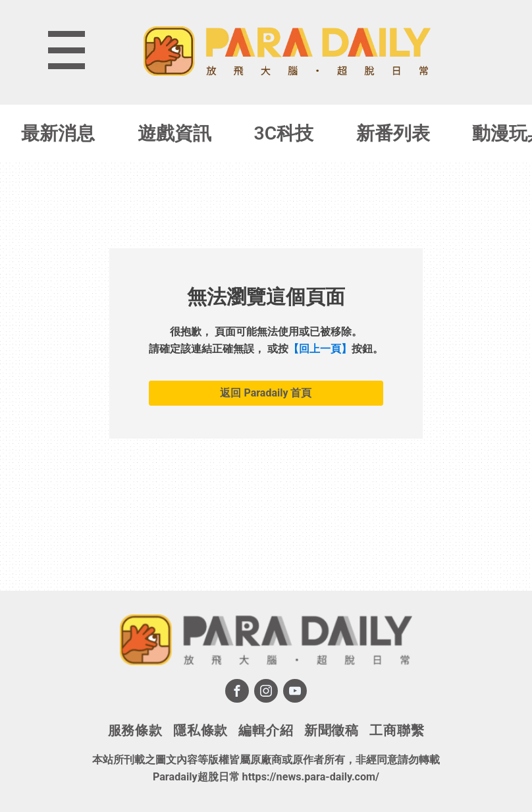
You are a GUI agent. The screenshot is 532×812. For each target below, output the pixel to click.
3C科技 (284, 133)
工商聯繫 (397, 730)
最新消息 (58, 133)
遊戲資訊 (174, 133)
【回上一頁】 (320, 349)
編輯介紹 (266, 730)
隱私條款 (200, 730)
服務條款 (135, 730)
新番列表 (393, 133)
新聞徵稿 (332, 730)
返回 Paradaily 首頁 (266, 393)
